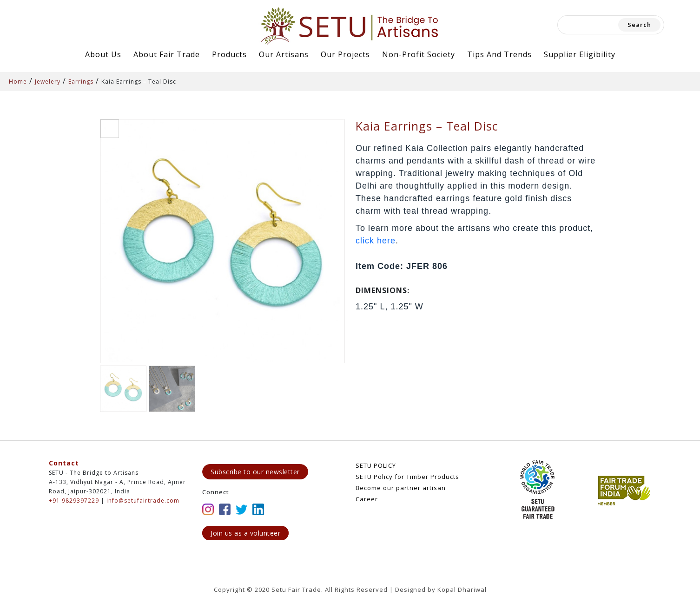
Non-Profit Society (419, 54)
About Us (103, 54)
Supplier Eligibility (580, 54)
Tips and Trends (499, 54)
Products (229, 54)
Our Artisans (284, 54)
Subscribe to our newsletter (255, 472)
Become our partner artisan (401, 488)
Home (18, 82)
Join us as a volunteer (245, 533)
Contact (64, 463)
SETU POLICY (376, 465)
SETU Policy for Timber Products (407, 477)
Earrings (81, 82)
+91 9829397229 (74, 501)
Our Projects (345, 54)
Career (367, 499)
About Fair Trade (167, 54)
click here (376, 241)
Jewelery (48, 82)
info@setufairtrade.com (143, 501)
